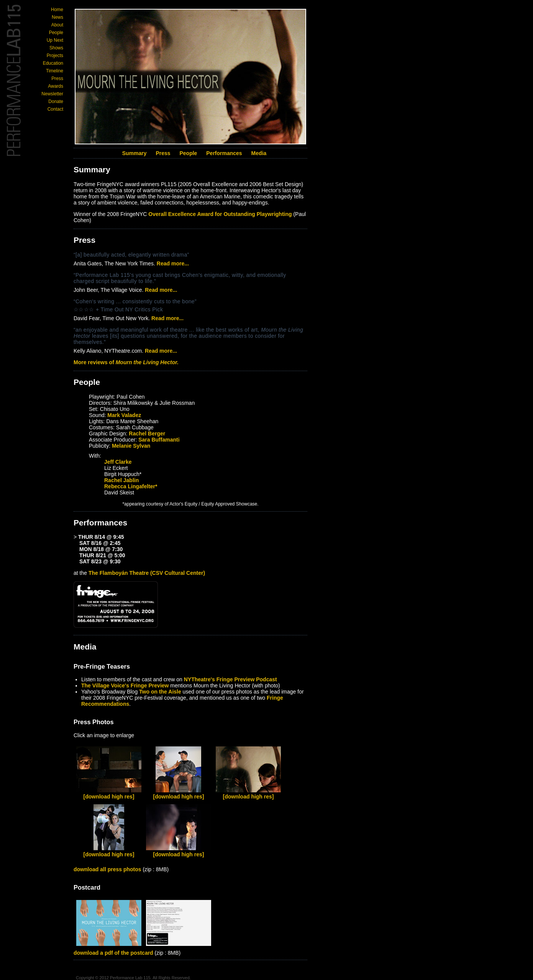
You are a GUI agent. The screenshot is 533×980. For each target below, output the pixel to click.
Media (259, 153)
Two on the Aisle (160, 692)
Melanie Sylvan (131, 446)
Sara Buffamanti (159, 440)
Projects (55, 56)
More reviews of (126, 362)
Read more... (173, 263)
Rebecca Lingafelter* (131, 486)
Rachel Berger (147, 434)
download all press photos (107, 869)
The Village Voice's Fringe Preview (125, 686)
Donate (56, 101)
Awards (56, 86)
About (57, 25)
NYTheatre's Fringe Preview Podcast (230, 679)
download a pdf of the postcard (113, 953)
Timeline (55, 71)
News (57, 17)
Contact (55, 109)
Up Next (55, 40)
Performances (224, 153)
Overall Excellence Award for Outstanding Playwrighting (220, 214)
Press (57, 79)
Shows (56, 48)
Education (53, 63)
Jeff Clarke (118, 462)
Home (57, 10)
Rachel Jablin (121, 480)
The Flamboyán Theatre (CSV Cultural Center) (147, 573)
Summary (134, 153)
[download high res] (109, 797)
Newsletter (52, 94)
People (56, 33)
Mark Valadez (124, 415)
